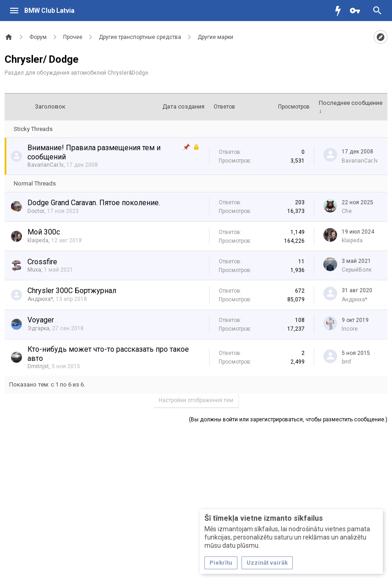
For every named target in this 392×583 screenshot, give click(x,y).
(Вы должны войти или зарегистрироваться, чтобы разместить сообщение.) (288, 420)
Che (347, 211)
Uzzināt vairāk (267, 563)
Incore (350, 329)
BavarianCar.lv (46, 165)
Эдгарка (38, 328)
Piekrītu (221, 563)
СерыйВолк (357, 270)
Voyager (41, 320)
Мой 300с (44, 232)
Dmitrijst (38, 366)
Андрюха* (40, 299)
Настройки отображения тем (196, 400)
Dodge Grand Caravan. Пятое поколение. (94, 203)
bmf (346, 362)
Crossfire (42, 262)
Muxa (34, 270)
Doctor (36, 211)
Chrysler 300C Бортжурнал (72, 291)
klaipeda (38, 240)
